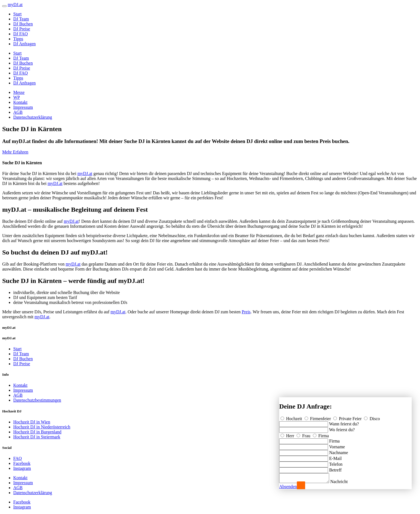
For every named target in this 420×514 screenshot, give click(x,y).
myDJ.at (85, 173)
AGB (18, 112)
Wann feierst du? (344, 422)
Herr (288, 434)
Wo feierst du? (342, 428)
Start (17, 14)
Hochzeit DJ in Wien (32, 422)
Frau (304, 434)
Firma (321, 434)
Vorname (337, 445)
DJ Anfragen (24, 44)
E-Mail (335, 457)
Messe (19, 92)
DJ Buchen (23, 24)
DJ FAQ (21, 34)
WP (17, 97)
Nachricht (344, 482)
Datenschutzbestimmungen (37, 400)
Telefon (336, 463)
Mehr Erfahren (15, 152)
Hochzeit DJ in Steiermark (37, 437)
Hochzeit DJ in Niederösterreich (42, 427)
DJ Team (21, 19)
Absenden (288, 487)
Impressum (23, 107)
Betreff (335, 468)
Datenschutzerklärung (33, 117)
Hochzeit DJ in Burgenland (37, 432)
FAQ (18, 458)
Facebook (22, 463)
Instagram (22, 468)
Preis (246, 312)
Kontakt (20, 102)
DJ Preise (22, 29)
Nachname (339, 451)
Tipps (18, 39)
